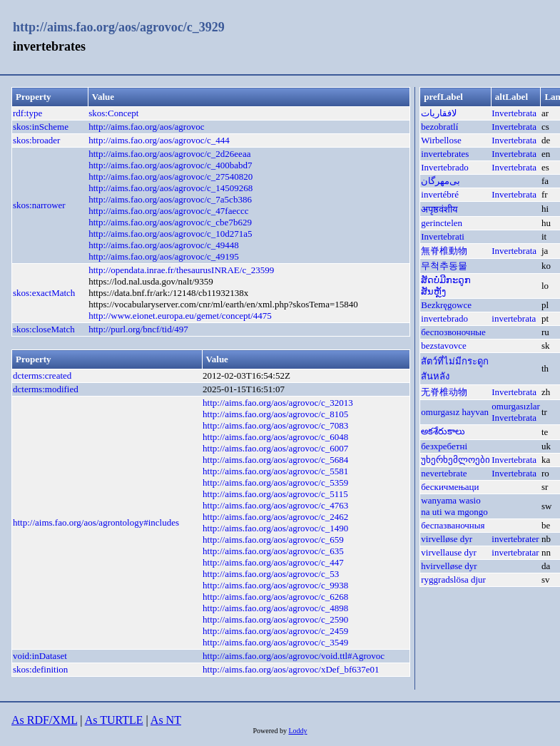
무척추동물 (444, 266)
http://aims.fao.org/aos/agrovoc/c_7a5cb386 (170, 199)
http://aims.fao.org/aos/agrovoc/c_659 (273, 540)
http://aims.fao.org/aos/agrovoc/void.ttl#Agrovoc (294, 656)
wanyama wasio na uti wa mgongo (454, 506)
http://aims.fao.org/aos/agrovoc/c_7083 (275, 425)
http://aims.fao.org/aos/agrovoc (146, 127)
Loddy (297, 731)
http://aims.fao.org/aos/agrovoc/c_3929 (119, 27)
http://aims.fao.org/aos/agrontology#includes (96, 522)
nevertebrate (444, 473)
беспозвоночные (453, 332)
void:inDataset (40, 656)
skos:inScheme (41, 127)
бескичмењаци (450, 487)
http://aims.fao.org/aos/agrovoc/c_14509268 (170, 188)
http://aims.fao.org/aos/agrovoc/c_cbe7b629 (170, 222)
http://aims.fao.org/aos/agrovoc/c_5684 (275, 460)
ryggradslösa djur (453, 579)
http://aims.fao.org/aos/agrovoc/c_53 (271, 574)
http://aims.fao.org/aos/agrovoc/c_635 (273, 551)
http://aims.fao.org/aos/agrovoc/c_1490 (275, 528)
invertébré (440, 194)
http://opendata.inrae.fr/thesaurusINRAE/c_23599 (181, 270)
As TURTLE (114, 720)
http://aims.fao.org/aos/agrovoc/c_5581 (275, 471)
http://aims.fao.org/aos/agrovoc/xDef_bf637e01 (291, 669)
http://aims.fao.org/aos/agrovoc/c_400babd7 (170, 165)
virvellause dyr (449, 552)
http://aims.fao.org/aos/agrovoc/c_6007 (275, 448)
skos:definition (40, 669)
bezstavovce (444, 346)
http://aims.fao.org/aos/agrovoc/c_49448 (164, 245)
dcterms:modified (46, 389)
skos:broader (36, 140)
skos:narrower (39, 205)
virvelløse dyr (447, 539)
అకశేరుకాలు (443, 431)
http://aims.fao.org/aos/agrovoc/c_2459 (275, 631)
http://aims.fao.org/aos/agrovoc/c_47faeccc (168, 211)
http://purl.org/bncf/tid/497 (138, 329)
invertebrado (444, 318)
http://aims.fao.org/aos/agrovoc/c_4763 (275, 505)
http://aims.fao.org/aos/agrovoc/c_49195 (164, 256)
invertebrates (445, 154)
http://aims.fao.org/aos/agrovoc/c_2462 (275, 517)
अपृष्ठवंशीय (439, 209)
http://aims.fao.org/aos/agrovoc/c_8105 (275, 414)
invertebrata (514, 318)
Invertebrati (443, 236)
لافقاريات (439, 113)
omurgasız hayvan (455, 412)
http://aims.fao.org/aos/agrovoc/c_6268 (275, 597)
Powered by (270, 731)
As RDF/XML (44, 720)
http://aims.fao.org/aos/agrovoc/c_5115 (275, 494)
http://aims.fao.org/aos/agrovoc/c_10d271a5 (170, 234)
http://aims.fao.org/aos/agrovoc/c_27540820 (170, 177)
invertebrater (515, 539)
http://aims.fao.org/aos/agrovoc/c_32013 (278, 403)
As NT (166, 720)
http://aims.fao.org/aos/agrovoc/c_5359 (275, 482)
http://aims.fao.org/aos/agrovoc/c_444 (159, 140)
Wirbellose (441, 140)
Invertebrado (444, 167)
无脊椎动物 (444, 392)
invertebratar (515, 552)
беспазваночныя (453, 525)
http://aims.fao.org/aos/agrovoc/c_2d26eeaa (169, 154)
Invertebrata (514, 113)
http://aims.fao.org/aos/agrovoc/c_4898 (275, 608)
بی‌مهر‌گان (441, 181)
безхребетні (444, 446)
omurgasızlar (516, 406)
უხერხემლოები (455, 460)
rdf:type (27, 113)
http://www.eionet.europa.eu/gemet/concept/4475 (180, 316)
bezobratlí (439, 127)
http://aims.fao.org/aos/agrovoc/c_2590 (275, 619)
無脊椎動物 (444, 251)
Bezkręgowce (446, 305)
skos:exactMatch (44, 293)
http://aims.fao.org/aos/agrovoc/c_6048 (275, 437)
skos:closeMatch (44, 329)
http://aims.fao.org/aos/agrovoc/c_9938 (275, 585)
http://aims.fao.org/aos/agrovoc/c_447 (273, 562)
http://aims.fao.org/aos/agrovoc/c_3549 (275, 642)
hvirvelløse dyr (449, 566)
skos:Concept (113, 113)
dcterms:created (42, 375)
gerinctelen (442, 223)
